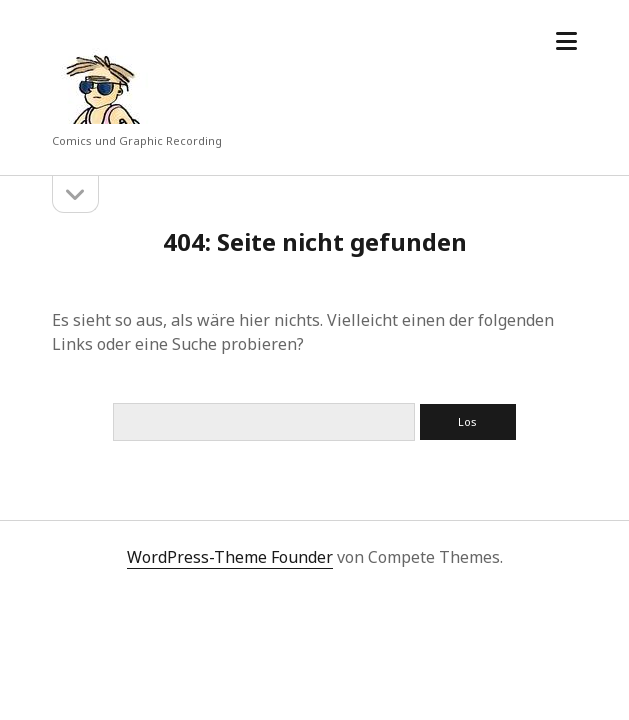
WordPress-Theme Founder (230, 557)
